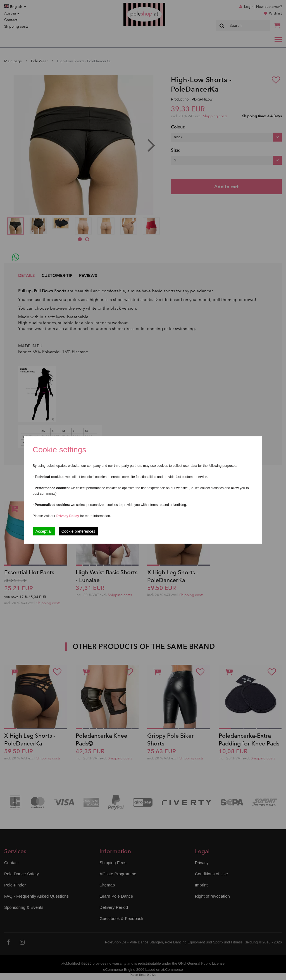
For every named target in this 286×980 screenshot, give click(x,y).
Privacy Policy (68, 516)
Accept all (44, 531)
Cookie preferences (78, 531)
